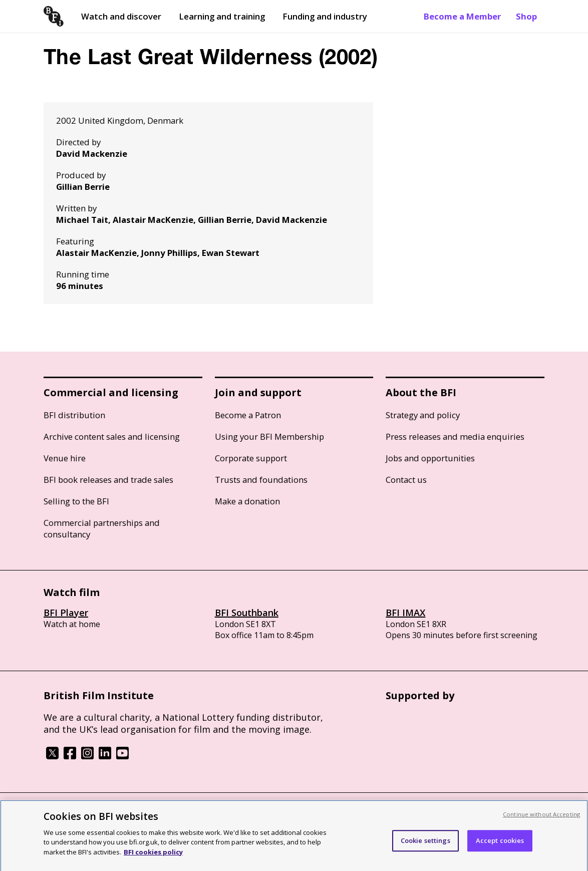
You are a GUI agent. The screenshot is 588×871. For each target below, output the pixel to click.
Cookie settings (425, 845)
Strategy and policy (423, 415)
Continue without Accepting (541, 819)
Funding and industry (325, 16)
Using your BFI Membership (269, 437)
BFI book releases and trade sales (108, 480)
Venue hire (65, 458)
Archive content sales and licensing (112, 437)
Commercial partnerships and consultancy (102, 528)
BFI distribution (74, 415)
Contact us (406, 480)
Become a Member (462, 16)
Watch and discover (121, 16)
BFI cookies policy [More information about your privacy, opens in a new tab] (153, 856)
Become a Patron (248, 415)
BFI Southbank (247, 613)
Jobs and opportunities (430, 458)
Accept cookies (500, 845)
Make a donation (247, 501)
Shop (526, 16)
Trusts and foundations (261, 480)
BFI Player (66, 613)
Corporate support (251, 458)
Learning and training (222, 16)
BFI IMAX (405, 613)
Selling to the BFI (76, 501)
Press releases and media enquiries (455, 437)
